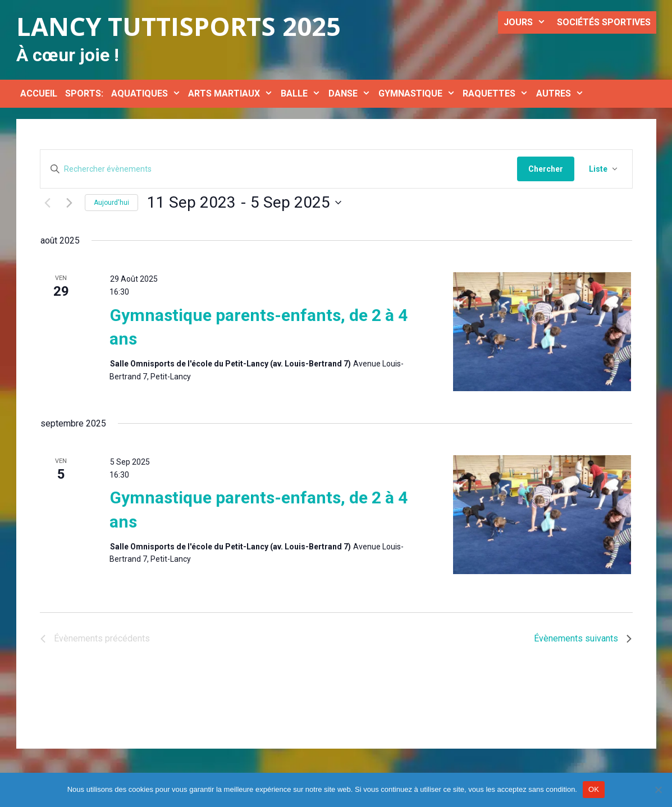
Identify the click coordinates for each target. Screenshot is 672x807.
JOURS (527, 22)
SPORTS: (84, 93)
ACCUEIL (39, 93)
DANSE (351, 94)
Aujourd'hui (111, 216)
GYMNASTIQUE (419, 94)
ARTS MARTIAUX (232, 94)
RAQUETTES (497, 94)
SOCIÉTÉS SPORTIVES (604, 22)
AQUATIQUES (148, 94)
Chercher (546, 169)
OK (594, 789)
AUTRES (562, 94)
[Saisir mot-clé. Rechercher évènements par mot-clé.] (279, 169)
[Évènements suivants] (70, 216)
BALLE (303, 94)
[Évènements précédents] (47, 216)
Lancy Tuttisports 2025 (179, 26)
